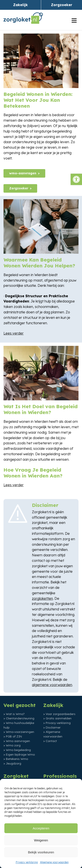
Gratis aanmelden (59, 718)
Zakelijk (20, 5)
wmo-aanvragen (23, 173)
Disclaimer (53, 727)
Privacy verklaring (27, 862)
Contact (51, 741)
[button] (76, 179)
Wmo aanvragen (18, 741)
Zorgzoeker (62, 5)
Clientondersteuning (20, 718)
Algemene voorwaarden (54, 862)
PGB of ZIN (14, 736)
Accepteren (41, 828)
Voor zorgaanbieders (61, 714)
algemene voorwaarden (52, 685)
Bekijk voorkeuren (41, 852)
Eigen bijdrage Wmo (20, 754)
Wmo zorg (13, 745)
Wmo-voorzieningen (20, 732)
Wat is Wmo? (15, 714)
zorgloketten (42, 598)
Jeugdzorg (14, 763)
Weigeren (41, 840)
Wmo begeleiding (18, 750)
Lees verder (14, 333)
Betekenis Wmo (17, 759)
